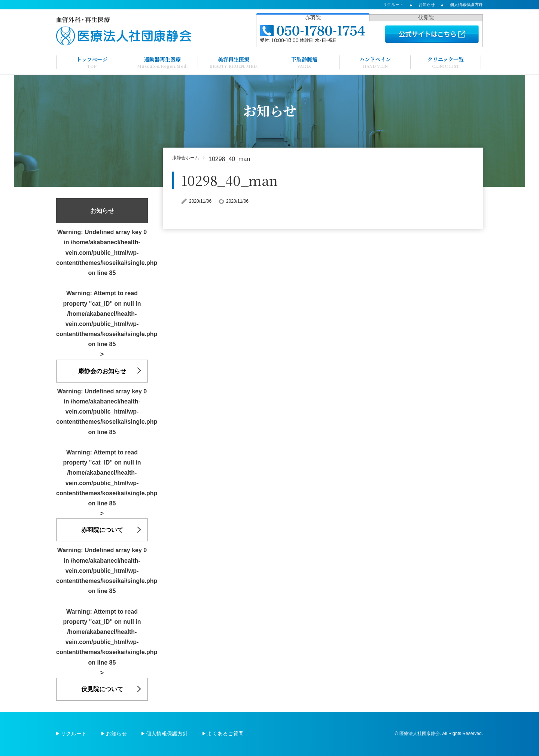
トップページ (92, 62)
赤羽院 (313, 18)
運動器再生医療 (163, 62)
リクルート (393, 4)
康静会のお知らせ (102, 371)
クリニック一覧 (446, 62)
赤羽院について (102, 530)
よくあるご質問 (225, 734)
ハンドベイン (375, 62)
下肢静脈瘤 (304, 62)
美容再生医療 (234, 62)
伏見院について (102, 689)
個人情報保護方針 (466, 4)
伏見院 (426, 18)
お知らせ (427, 4)
